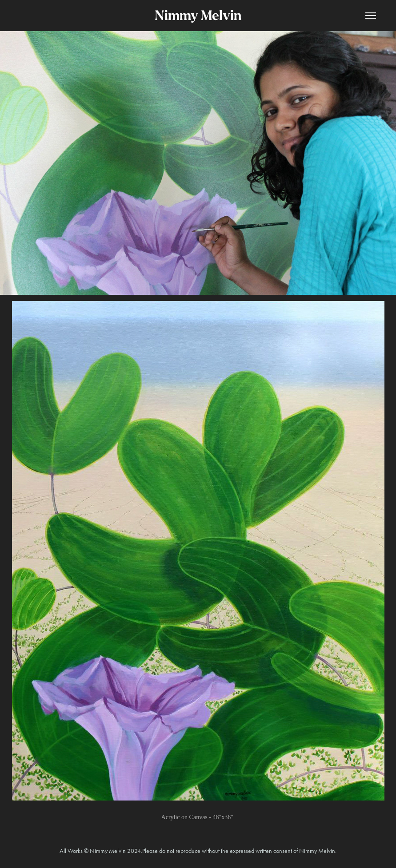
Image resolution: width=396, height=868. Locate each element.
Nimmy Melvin (198, 15)
